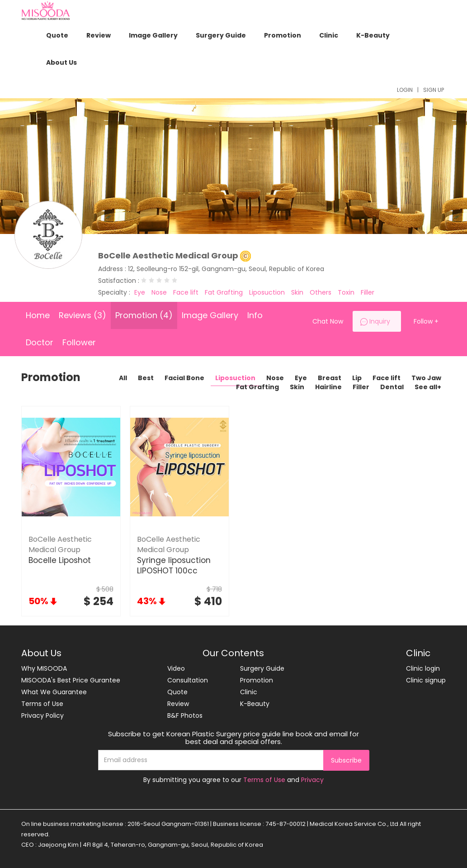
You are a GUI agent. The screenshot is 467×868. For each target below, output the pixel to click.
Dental (392, 387)
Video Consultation (188, 674)
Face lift (387, 378)
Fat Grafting (257, 387)
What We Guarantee (54, 692)
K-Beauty (373, 35)
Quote (57, 35)
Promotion (283, 35)
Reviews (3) (83, 315)
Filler (361, 387)
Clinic (329, 35)
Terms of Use (42, 704)
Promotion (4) (144, 315)
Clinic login (423, 668)
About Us (61, 62)
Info (255, 315)
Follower (79, 342)
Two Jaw (426, 378)
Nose (275, 378)
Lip (357, 378)
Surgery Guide (221, 35)
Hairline (328, 387)
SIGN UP (434, 90)
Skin (297, 387)
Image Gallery (153, 35)
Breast (330, 378)
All (123, 378)
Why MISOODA (44, 668)
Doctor (40, 342)
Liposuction (235, 378)
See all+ (428, 387)
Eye (301, 378)
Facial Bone (184, 378)
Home (38, 315)
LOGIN (405, 90)
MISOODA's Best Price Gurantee (71, 680)
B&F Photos (185, 715)
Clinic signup (426, 680)
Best (146, 378)
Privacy (312, 780)
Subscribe (346, 760)
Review (99, 35)
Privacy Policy (42, 715)
